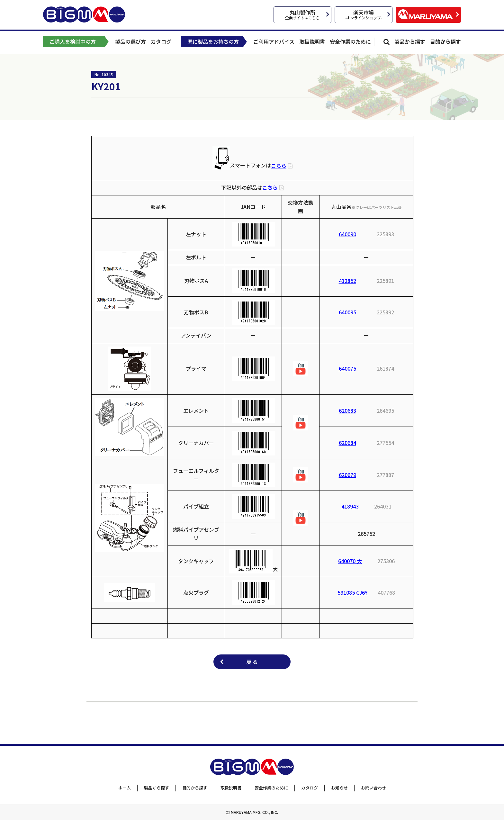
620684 (347, 443)
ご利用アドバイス (274, 41)
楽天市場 (364, 14)
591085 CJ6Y (352, 592)
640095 (347, 312)
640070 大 (350, 561)
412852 (347, 281)
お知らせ (339, 788)
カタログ (161, 41)
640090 (347, 234)
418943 (350, 506)
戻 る (252, 662)
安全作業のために (350, 41)
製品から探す (410, 41)
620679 (347, 475)
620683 (347, 410)
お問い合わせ (373, 788)
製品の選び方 (130, 41)
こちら (279, 166)
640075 (347, 368)
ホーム (125, 788)
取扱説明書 (312, 41)
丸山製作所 (302, 14)
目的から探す (446, 41)
